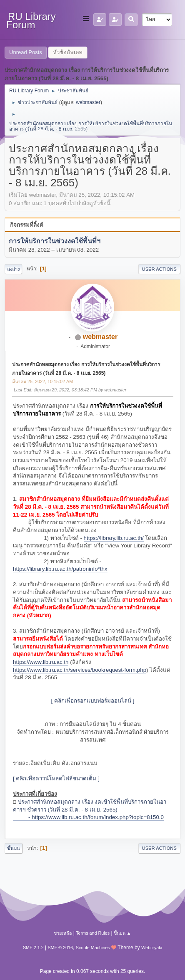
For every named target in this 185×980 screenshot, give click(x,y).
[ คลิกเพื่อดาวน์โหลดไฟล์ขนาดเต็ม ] (56, 778)
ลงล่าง (13, 269)
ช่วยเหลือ (63, 933)
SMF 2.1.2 (33, 948)
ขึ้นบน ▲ (122, 933)
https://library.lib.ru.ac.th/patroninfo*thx (60, 569)
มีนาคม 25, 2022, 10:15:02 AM (42, 381)
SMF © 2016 (60, 948)
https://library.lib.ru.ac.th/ (114, 538)
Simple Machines (93, 948)
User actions (159, 269)
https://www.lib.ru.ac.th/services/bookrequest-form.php (80, 670)
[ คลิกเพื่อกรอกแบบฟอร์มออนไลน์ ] (93, 701)
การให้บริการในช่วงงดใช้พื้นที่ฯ (55, 241)
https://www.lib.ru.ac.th (41, 662)
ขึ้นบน (14, 848)
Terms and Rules (93, 933)
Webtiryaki (152, 948)
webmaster (88, 102)
